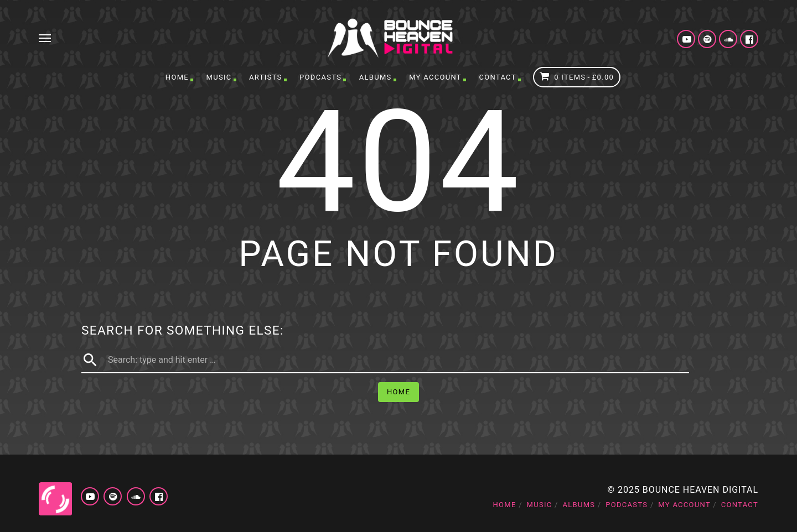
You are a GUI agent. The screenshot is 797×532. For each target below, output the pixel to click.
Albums (376, 77)
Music (219, 77)
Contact (497, 77)
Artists (265, 77)
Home (177, 77)
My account (435, 77)
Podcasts (320, 77)
